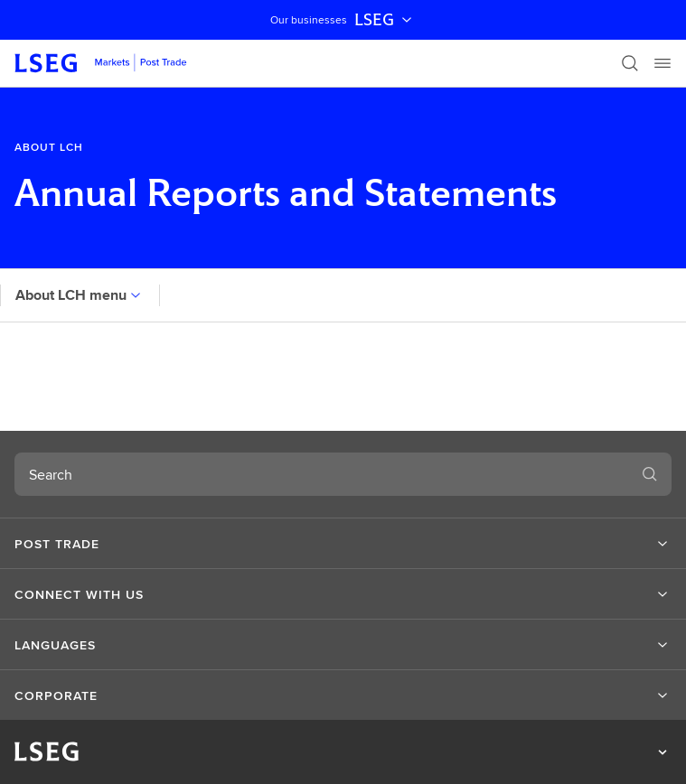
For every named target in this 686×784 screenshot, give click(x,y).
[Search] (630, 63)
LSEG (385, 20)
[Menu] (663, 63)
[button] (343, 544)
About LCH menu (80, 295)
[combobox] (321, 474)
